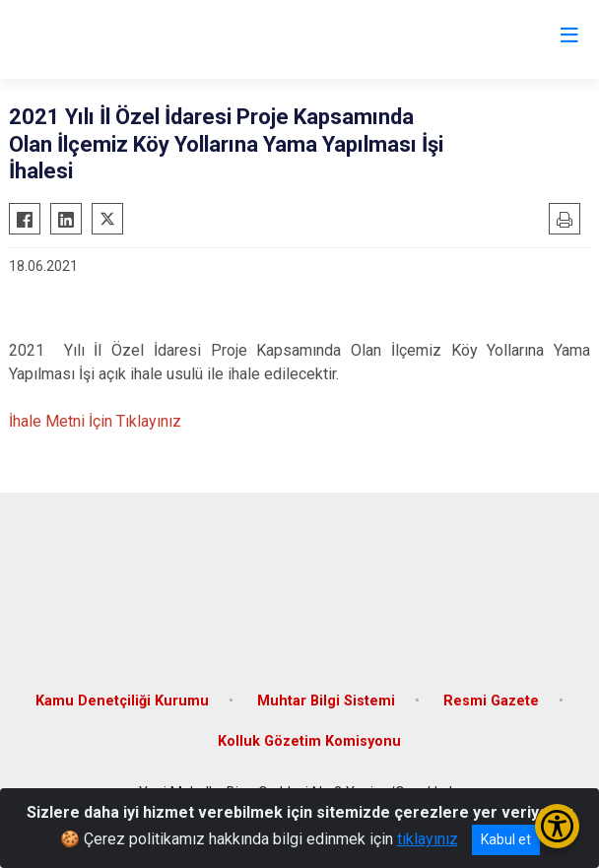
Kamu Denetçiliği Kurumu (122, 701)
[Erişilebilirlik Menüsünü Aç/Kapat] (557, 826)
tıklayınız (428, 839)
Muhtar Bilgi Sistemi (326, 701)
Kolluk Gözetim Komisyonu (309, 741)
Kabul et (506, 839)
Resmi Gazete (491, 701)
